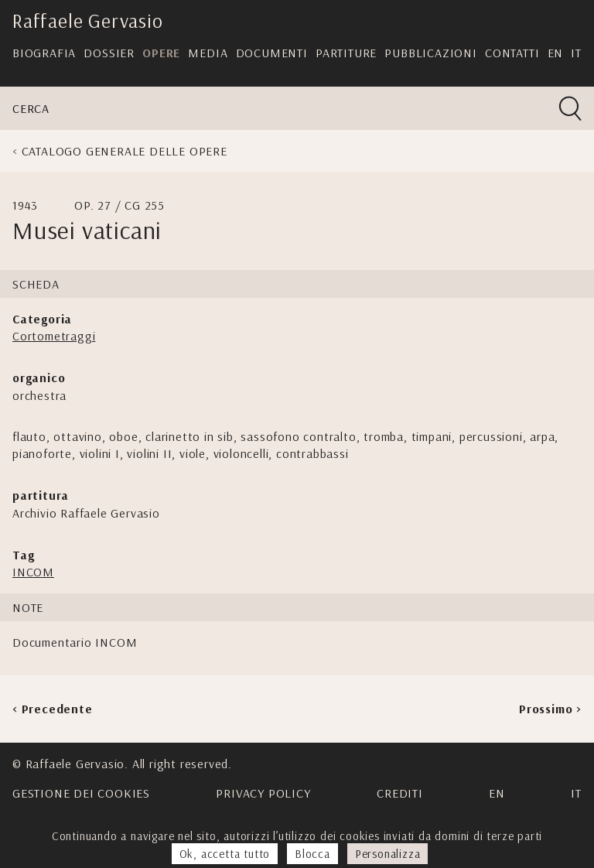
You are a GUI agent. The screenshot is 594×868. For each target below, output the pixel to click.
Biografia (44, 53)
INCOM (33, 572)
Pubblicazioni (430, 53)
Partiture (346, 53)
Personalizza (388, 854)
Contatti (512, 53)
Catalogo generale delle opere (125, 151)
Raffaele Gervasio (88, 21)
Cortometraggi (54, 336)
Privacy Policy (263, 793)
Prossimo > (550, 709)
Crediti (400, 793)
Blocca (312, 854)
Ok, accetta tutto (225, 854)
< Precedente (53, 709)
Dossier (109, 53)
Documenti (272, 53)
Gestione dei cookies (81, 793)
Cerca (31, 108)
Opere (161, 53)
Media (208, 53)
